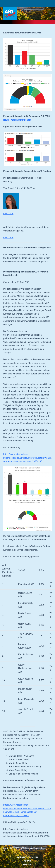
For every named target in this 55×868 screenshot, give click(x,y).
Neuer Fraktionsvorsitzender (17, 120)
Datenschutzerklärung (28, 857)
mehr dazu (8, 214)
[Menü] (51, 13)
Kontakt (27, 861)
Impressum (27, 865)
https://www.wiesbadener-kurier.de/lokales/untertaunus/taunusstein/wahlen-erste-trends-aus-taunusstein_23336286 (27, 458)
